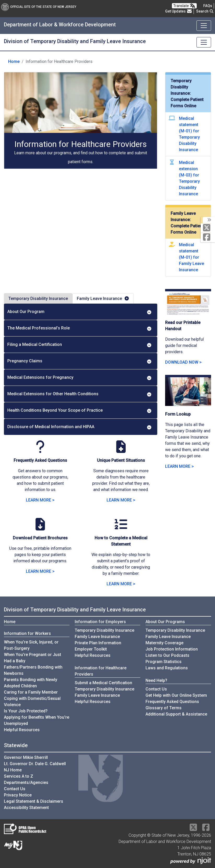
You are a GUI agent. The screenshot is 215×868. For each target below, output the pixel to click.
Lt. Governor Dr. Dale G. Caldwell (35, 764)
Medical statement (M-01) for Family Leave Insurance (191, 257)
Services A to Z (19, 776)
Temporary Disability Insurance (104, 630)
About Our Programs (165, 622)
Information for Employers (100, 622)
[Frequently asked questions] (208, 6)
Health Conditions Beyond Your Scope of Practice (80, 410)
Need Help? (156, 680)
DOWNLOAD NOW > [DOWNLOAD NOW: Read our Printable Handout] (183, 362)
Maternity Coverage (164, 643)
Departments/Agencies (26, 783)
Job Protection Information (172, 649)
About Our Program (80, 312)
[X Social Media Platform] (208, 228)
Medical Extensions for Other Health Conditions (80, 394)
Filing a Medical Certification (80, 345)
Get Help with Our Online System (176, 695)
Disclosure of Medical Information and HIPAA (80, 427)
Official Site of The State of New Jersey (39, 7)
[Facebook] (208, 237)
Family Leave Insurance (97, 637)
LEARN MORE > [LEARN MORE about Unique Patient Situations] (121, 500)
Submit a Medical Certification (103, 683)
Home (14, 61)
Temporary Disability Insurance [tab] (38, 299)
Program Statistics (164, 662)
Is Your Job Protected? (26, 711)
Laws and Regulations (167, 668)
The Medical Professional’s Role (80, 328)
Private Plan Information (98, 643)
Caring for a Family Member (31, 692)
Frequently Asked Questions (172, 702)
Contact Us (156, 689)
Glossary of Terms (164, 708)
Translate (184, 6)
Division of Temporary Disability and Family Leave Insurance (75, 41)
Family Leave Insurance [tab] (103, 299)
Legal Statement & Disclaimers (34, 801)
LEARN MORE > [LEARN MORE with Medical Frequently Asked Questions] (40, 500)
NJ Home (13, 770)
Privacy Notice (18, 795)
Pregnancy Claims (80, 361)
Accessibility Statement (26, 808)
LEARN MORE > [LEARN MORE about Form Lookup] (179, 466)
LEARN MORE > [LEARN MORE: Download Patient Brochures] (40, 571)
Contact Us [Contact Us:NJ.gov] (15, 789)
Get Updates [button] (179, 11)
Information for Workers (27, 633)
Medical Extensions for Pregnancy (80, 377)
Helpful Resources (22, 730)
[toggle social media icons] (209, 220)
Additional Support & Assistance (176, 714)
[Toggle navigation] (204, 26)
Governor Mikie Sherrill (26, 757)
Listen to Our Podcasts (167, 655)
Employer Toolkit (91, 649)
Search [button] (205, 11)
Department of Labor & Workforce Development (60, 25)
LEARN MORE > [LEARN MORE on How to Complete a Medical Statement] (121, 584)
